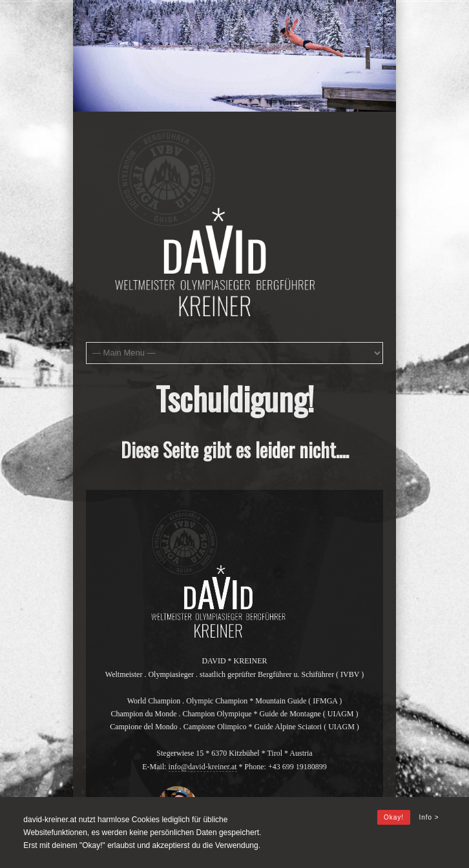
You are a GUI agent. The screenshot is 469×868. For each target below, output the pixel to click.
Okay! (394, 817)
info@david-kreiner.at (203, 767)
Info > (429, 817)
